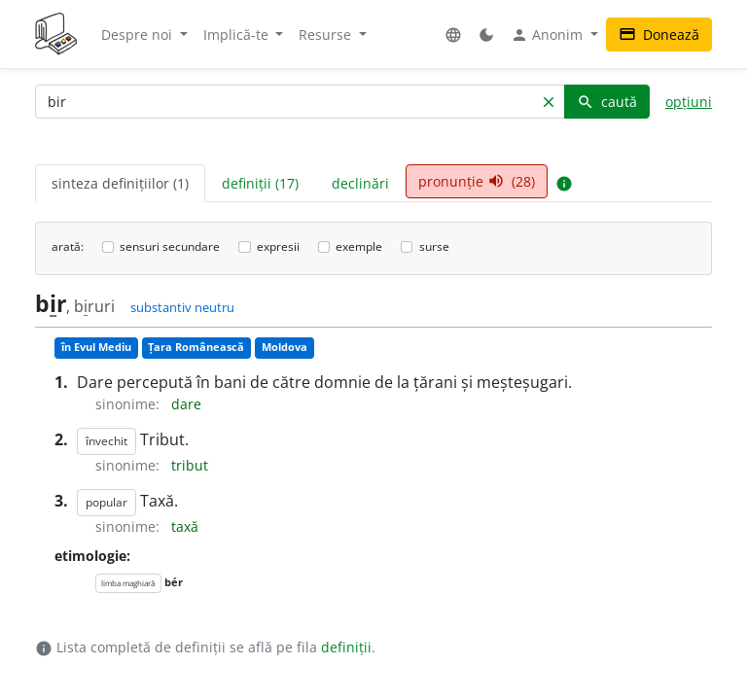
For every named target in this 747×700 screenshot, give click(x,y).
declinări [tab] (360, 183)
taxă (185, 526)
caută (607, 102)
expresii (278, 246)
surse (434, 246)
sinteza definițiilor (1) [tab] (120, 183)
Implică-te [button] (238, 35)
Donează (659, 35)
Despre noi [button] (139, 35)
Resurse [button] (327, 35)
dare (186, 404)
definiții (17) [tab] (260, 183)
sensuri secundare (170, 246)
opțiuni (689, 102)
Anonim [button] (549, 35)
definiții (346, 647)
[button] (453, 35)
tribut (190, 465)
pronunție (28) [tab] (477, 181)
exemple (359, 246)
